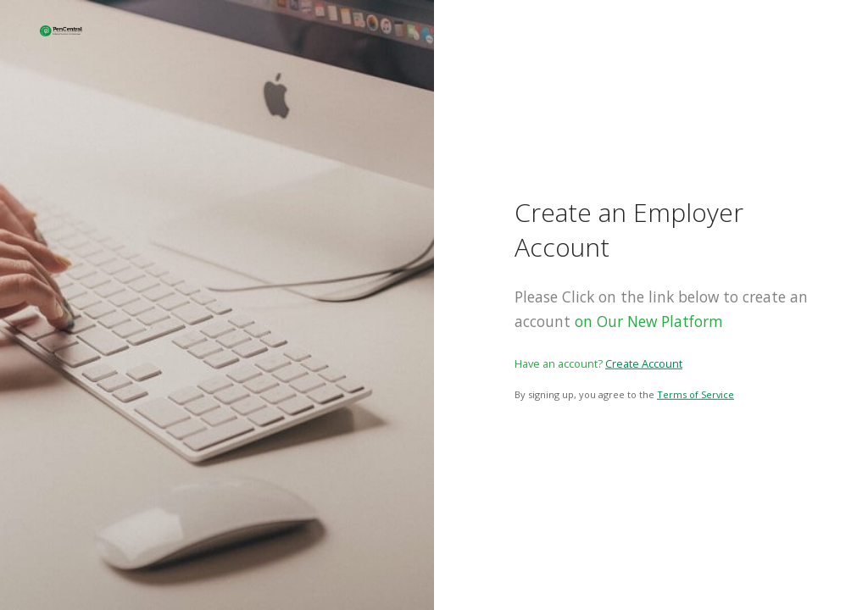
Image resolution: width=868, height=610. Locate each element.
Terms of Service (696, 394)
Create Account (644, 363)
